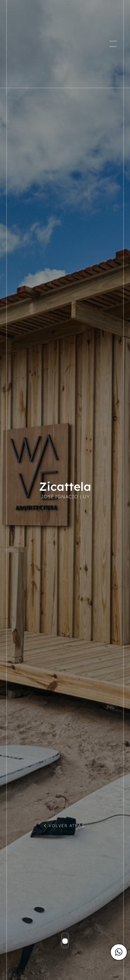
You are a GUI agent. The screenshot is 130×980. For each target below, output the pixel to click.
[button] (113, 44)
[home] (38, 44)
